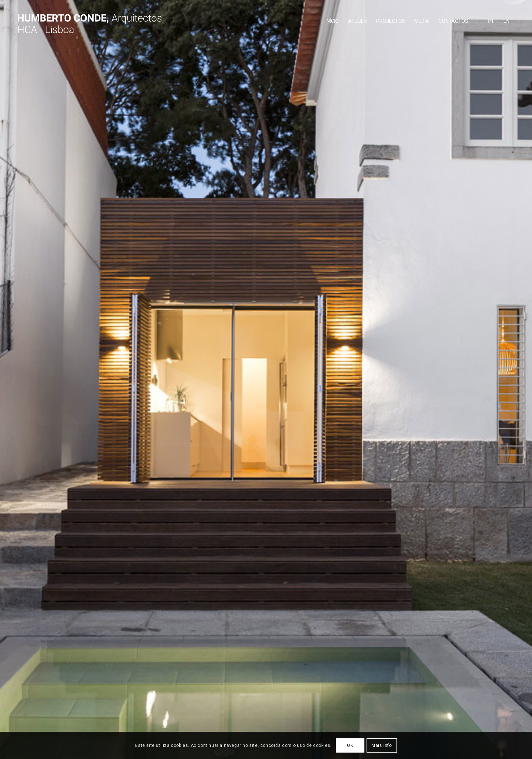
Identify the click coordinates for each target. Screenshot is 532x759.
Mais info (382, 745)
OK (350, 745)
